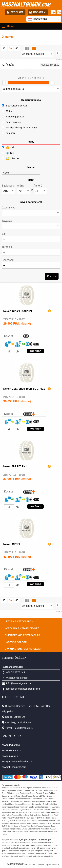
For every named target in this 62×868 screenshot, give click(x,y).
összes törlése (50, 65)
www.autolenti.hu (10, 756)
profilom (17, 12)
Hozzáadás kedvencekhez (22, 628)
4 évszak (10, 159)
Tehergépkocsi (13, 122)
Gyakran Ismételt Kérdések (23, 649)
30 (10, 48)
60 (17, 48)
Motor (9, 111)
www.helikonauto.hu (12, 751)
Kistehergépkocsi (15, 117)
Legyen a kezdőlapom (19, 621)
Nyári (9, 148)
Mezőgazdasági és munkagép (21, 128)
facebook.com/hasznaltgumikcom (23, 689)
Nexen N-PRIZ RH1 (15, 466)
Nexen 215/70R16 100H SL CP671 (24, 389)
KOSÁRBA (35, 351)
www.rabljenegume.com (14, 767)
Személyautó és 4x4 (16, 106)
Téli (8, 153)
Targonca (11, 133)
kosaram (39, 12)
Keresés (52, 276)
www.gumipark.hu (11, 745)
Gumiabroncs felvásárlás (22, 635)
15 (4, 48)
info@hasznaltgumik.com (19, 683)
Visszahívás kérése (17, 678)
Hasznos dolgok (16, 642)
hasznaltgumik (26, 4)
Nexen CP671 (12, 544)
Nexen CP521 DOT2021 (18, 311)
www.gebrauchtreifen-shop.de (17, 762)
